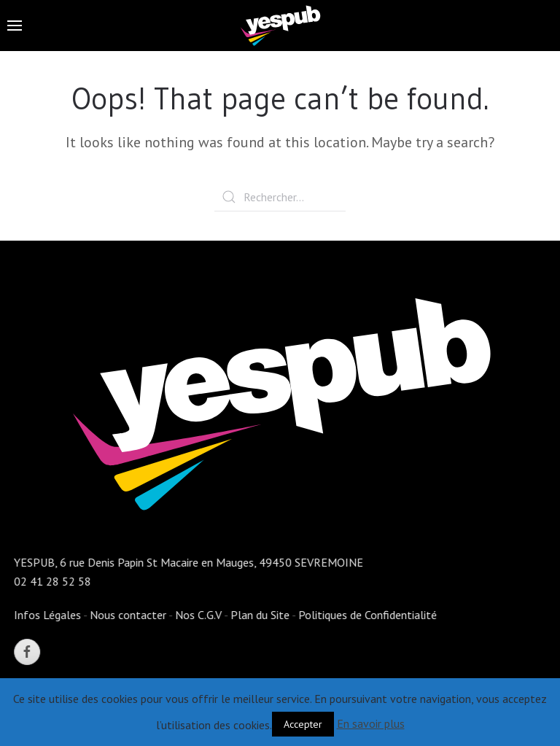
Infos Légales (47, 615)
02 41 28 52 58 (52, 581)
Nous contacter (127, 615)
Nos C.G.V (198, 615)
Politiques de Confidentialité (367, 615)
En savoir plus (371, 723)
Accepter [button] (303, 724)
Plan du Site (259, 615)
